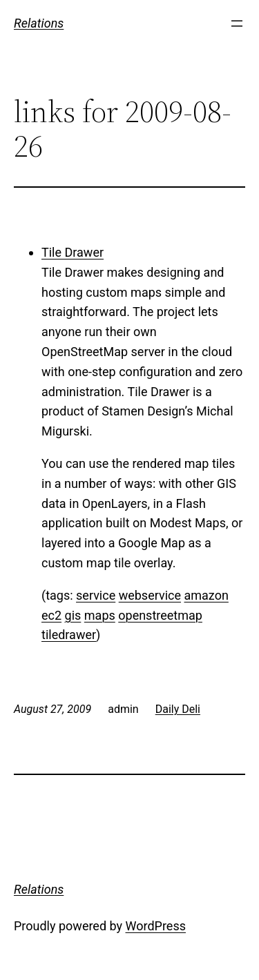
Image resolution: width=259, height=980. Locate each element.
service (96, 595)
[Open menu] (237, 23)
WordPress (156, 926)
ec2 (51, 615)
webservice (150, 595)
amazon (207, 595)
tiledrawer (69, 635)
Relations (39, 23)
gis (73, 615)
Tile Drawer (73, 252)
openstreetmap (160, 615)
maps (100, 615)
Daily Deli (178, 709)
